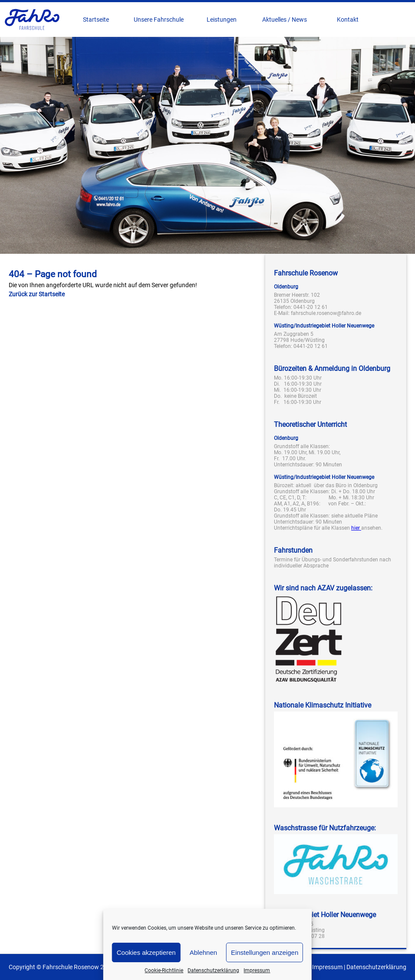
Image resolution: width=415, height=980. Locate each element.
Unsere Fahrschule (159, 20)
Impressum (257, 970)
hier (356, 528)
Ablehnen (203, 952)
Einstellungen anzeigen (265, 952)
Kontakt (348, 20)
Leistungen (222, 20)
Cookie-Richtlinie (164, 970)
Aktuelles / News (285, 20)
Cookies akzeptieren (146, 952)
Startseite (96, 20)
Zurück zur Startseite (37, 294)
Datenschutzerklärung (213, 970)
